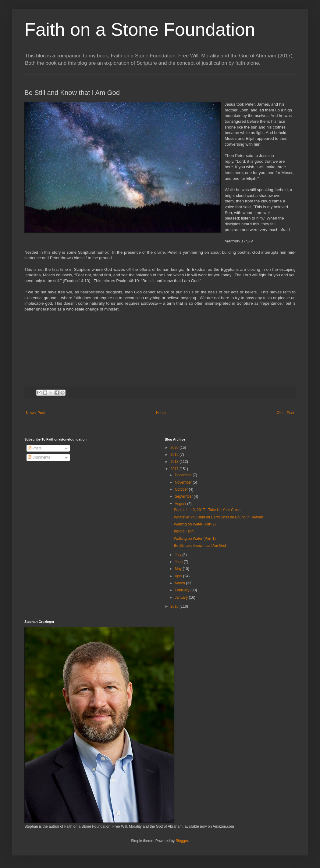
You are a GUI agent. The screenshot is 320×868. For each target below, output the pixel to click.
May (179, 569)
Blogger (182, 841)
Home (161, 413)
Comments (39, 457)
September (184, 496)
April (179, 576)
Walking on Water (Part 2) (195, 524)
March (180, 583)
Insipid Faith (184, 531)
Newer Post (35, 413)
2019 (175, 455)
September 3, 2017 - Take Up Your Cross (207, 510)
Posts (35, 448)
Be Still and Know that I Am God (200, 546)
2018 (175, 462)
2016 (175, 606)
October (182, 489)
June (179, 562)
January (182, 597)
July (178, 555)
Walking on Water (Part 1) (195, 539)
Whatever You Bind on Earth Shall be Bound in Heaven (218, 517)
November (184, 482)
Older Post (285, 413)
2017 (175, 469)
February (182, 590)
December (184, 475)
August (181, 504)
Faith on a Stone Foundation (140, 29)
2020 (175, 448)
